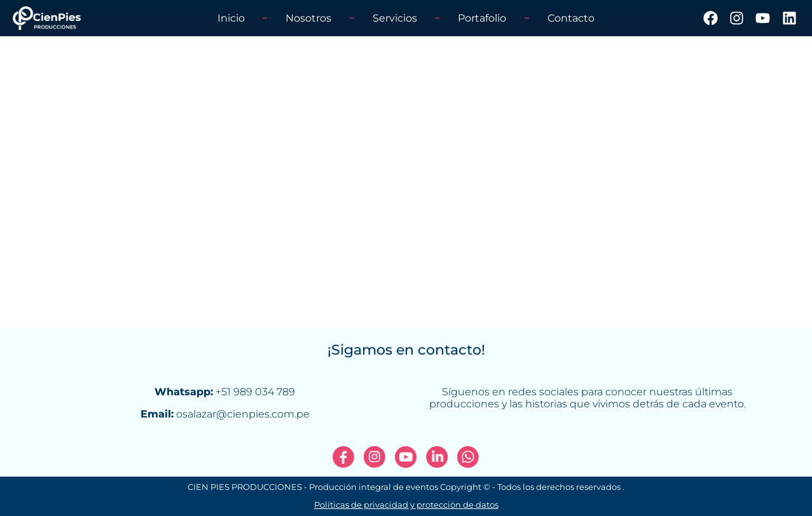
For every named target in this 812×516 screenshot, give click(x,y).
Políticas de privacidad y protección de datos (406, 509)
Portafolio (482, 18)
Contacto (571, 18)
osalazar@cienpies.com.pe (243, 414)
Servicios (395, 18)
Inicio (231, 18)
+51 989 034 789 (255, 392)
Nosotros (308, 18)
